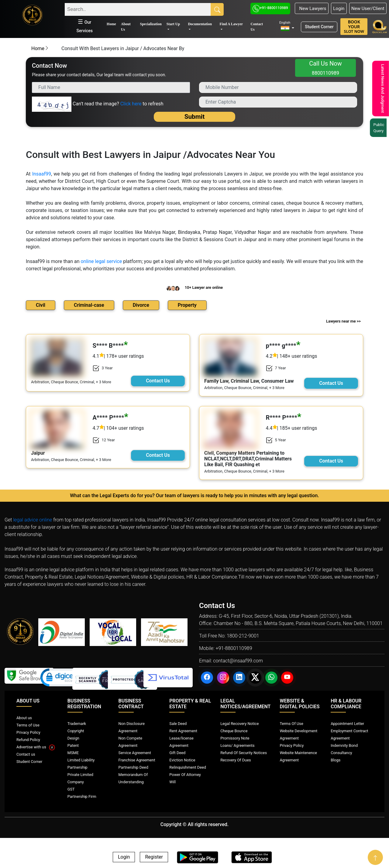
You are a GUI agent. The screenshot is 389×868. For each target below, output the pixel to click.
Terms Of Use (291, 724)
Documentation (200, 24)
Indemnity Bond (344, 745)
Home (111, 24)
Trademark (77, 724)
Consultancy (341, 753)
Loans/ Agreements (237, 745)
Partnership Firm (82, 796)
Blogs (336, 760)
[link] (63, 679)
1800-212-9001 (243, 636)
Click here (131, 104)
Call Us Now (325, 68)
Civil (41, 305)
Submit (195, 117)
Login (339, 9)
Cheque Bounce (234, 731)
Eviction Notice (182, 760)
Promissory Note (235, 738)
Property (187, 305)
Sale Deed (178, 724)
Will (172, 782)
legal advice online (33, 520)
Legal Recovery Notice (239, 724)
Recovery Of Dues (236, 760)
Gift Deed (177, 753)
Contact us (26, 754)
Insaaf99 (42, 174)
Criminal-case (89, 305)
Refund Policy (28, 740)
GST (71, 789)
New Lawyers (312, 9)
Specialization (151, 24)
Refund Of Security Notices (244, 753)
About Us (126, 27)
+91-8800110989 (270, 8)
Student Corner (319, 27)
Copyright (76, 731)
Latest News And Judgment (380, 89)
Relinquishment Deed (188, 767)
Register (154, 857)
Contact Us (257, 27)
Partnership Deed (133, 767)
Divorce (141, 305)
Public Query (378, 128)
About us (24, 718)
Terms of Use (28, 725)
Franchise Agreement (137, 760)
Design (73, 738)
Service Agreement (135, 753)
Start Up (173, 24)
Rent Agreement (183, 731)
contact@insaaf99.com (238, 661)
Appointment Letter (347, 724)
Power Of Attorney (185, 775)
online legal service (101, 261)
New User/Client (368, 9)
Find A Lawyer (231, 24)
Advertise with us (36, 747)
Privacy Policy (28, 732)
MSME (73, 753)
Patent (73, 745)
